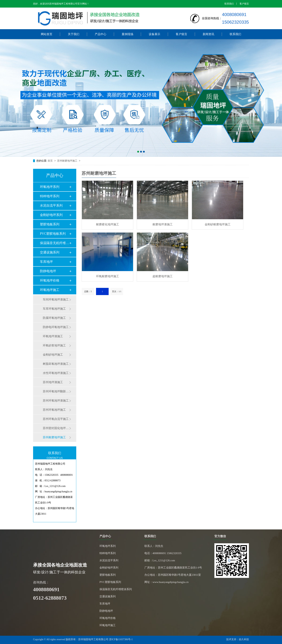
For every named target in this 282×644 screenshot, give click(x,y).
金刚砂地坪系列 (51, 215)
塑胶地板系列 (50, 224)
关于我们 (74, 34)
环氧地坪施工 (50, 290)
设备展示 (154, 34)
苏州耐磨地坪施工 (68, 161)
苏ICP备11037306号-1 (121, 639)
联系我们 (229, 4)
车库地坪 (46, 262)
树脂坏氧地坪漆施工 (56, 364)
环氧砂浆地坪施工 (54, 345)
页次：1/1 (117, 291)
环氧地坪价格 (50, 280)
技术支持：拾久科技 (238, 639)
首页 (51, 161)
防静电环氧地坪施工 (56, 327)
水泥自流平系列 (51, 206)
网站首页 (47, 34)
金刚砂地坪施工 (53, 355)
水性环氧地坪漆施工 (56, 373)
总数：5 (88, 291)
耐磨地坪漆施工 (163, 224)
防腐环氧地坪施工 (54, 318)
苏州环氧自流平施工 (56, 419)
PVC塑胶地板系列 (53, 234)
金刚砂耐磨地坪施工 (218, 224)
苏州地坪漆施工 (53, 382)
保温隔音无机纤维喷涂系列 (116, 589)
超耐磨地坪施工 (163, 276)
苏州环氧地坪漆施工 (56, 401)
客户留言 (244, 4)
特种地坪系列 (50, 196)
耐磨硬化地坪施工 (108, 224)
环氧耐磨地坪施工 (108, 276)
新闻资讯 (208, 34)
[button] (138, 152)
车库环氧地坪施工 (54, 309)
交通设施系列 (50, 252)
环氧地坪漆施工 (53, 336)
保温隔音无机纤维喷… (54, 243)
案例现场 (128, 34)
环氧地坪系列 (50, 187)
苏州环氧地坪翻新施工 (56, 391)
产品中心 (101, 34)
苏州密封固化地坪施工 (56, 428)
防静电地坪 (48, 271)
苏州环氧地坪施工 (54, 410)
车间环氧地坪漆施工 (56, 299)
